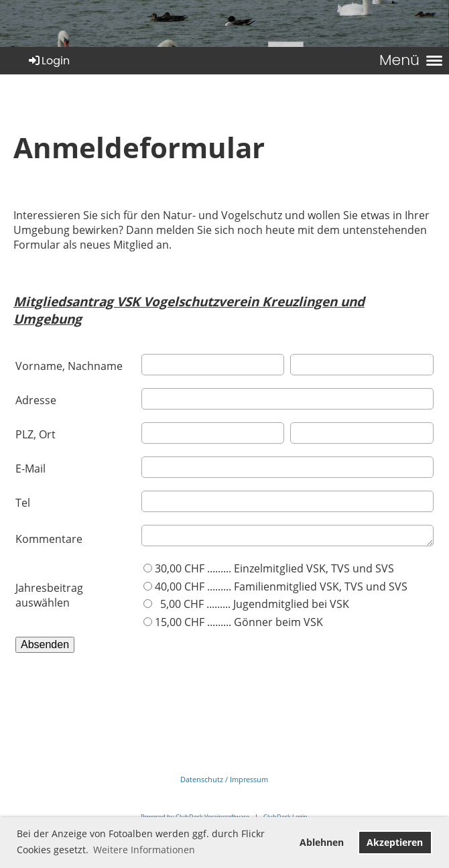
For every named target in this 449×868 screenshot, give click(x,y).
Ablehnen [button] (322, 842)
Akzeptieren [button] (395, 842)
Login (48, 61)
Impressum (249, 779)
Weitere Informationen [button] (144, 850)
